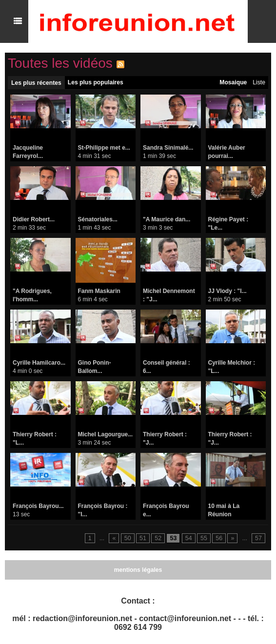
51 (145, 539)
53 (174, 539)
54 (189, 539)
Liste (259, 82)
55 (205, 539)
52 (160, 539)
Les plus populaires (94, 82)
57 (259, 539)
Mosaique (233, 82)
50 (129, 539)
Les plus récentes (36, 83)
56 (220, 539)
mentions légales (138, 570)
